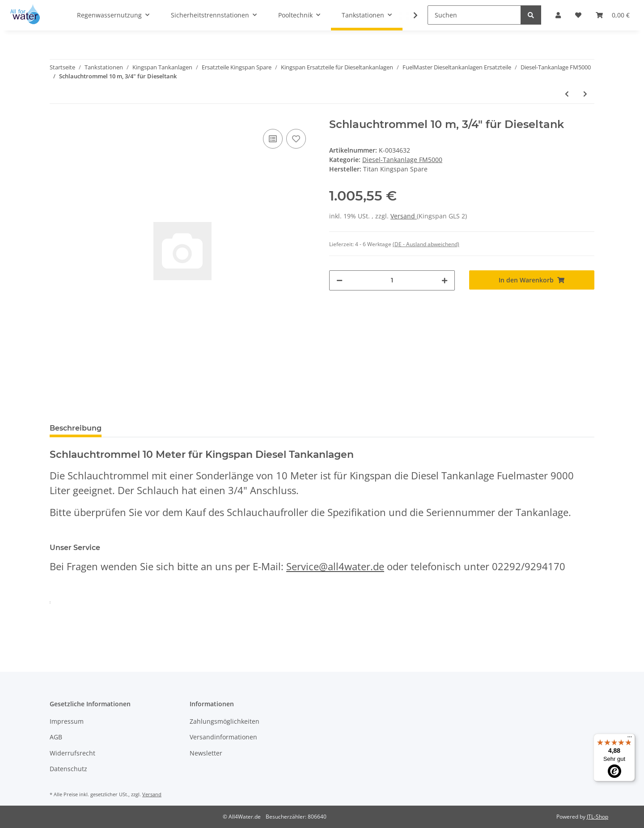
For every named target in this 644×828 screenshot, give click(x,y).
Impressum (67, 721)
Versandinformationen (223, 737)
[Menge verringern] (339, 280)
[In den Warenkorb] (532, 280)
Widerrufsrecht (72, 753)
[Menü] (630, 739)
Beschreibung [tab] (76, 428)
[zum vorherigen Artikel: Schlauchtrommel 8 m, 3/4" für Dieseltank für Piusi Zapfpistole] (567, 94)
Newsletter (206, 753)
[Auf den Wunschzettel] (296, 139)
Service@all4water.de (335, 566)
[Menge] (392, 280)
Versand (404, 216)
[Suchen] (474, 15)
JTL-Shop (597, 817)
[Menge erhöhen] (445, 280)
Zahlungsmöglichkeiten (225, 721)
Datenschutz (68, 769)
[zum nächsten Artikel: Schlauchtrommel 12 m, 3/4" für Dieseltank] (585, 94)
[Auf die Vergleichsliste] (273, 139)
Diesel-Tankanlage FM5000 (402, 160)
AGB (56, 737)
